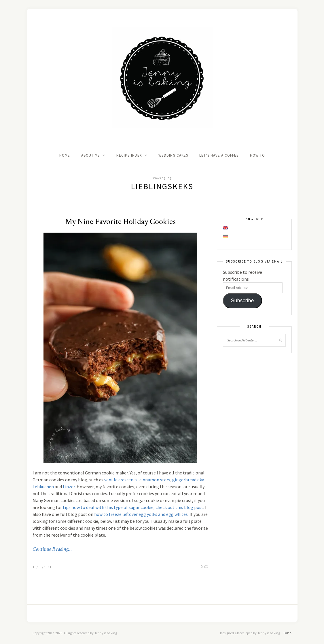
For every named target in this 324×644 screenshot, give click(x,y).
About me (91, 155)
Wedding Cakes (173, 155)
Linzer (69, 487)
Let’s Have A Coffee (219, 155)
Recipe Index (129, 155)
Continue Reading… (52, 549)
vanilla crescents (121, 480)
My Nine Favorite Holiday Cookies (120, 222)
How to (257, 155)
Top (288, 633)
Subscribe (242, 301)
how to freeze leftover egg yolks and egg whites (141, 514)
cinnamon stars (155, 480)
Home (65, 155)
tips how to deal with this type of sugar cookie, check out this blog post (133, 507)
